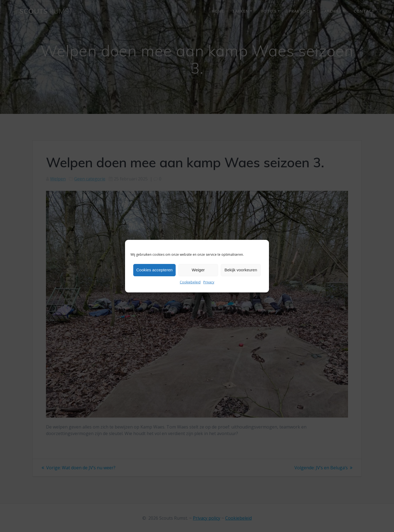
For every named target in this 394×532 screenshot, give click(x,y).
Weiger (198, 270)
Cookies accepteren (154, 270)
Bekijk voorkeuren (241, 270)
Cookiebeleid (190, 282)
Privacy (209, 282)
